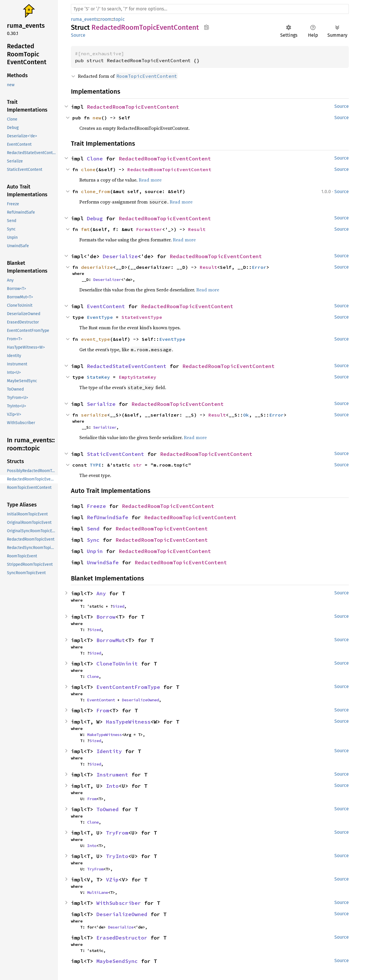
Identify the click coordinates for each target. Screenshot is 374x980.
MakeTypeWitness (104, 735)
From (103, 710)
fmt (85, 229)
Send (93, 529)
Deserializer (107, 280)
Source (78, 35)
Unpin (95, 551)
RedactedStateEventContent (127, 366)
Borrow (106, 617)
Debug (95, 218)
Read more (150, 180)
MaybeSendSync (117, 961)
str (137, 465)
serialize (94, 415)
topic (119, 19)
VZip (112, 880)
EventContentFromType (128, 687)
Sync (93, 540)
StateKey (98, 377)
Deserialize (120, 256)
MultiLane (98, 892)
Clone (95, 159)
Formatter (149, 229)
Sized (118, 606)
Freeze (96, 506)
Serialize (101, 404)
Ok (246, 415)
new (97, 118)
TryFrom (117, 833)
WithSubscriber (119, 903)
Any (101, 593)
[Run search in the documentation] (210, 9)
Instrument (112, 775)
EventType (100, 317)
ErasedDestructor (122, 938)
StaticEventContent (115, 454)
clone (88, 169)
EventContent (106, 306)
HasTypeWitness (128, 722)
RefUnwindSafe (108, 517)
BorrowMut (111, 640)
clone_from (96, 191)
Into (112, 786)
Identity (109, 751)
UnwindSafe (103, 562)
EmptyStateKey (137, 377)
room (106, 19)
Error (259, 267)
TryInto (117, 856)
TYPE (96, 465)
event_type (96, 339)
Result (197, 229)
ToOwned (108, 809)
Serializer (105, 427)
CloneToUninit (117, 664)
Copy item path (207, 27)
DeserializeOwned (140, 700)
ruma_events (85, 19)
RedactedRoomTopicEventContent (133, 107)
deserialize (97, 267)
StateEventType (142, 317)
